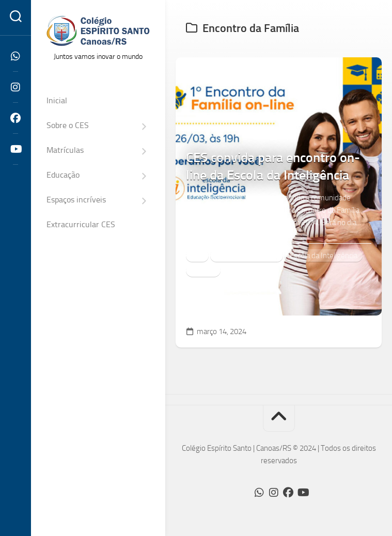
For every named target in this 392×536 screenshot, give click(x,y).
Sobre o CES (68, 125)
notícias (203, 270)
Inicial (57, 100)
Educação (63, 175)
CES (197, 256)
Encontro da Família (247, 256)
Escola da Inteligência (324, 256)
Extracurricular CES (81, 224)
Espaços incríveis (76, 200)
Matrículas (65, 150)
